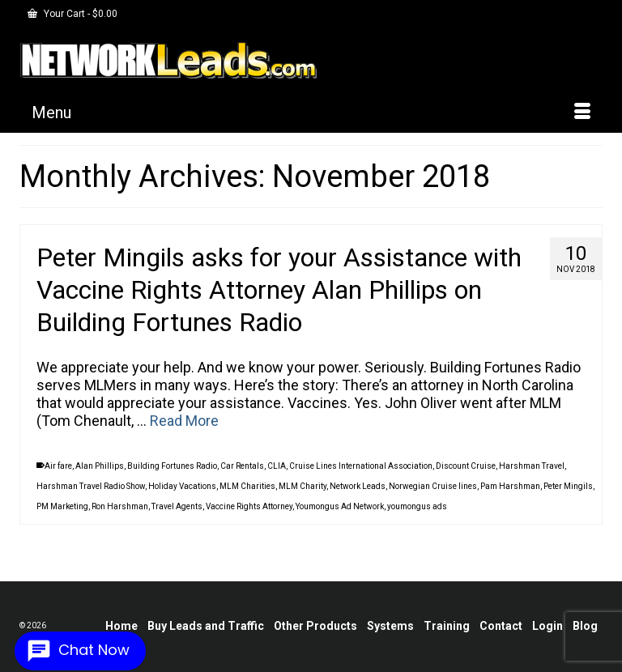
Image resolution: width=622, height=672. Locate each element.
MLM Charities (247, 486)
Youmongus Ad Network (340, 506)
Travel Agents (177, 506)
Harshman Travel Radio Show (91, 486)
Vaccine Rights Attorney (249, 506)
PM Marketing (62, 506)
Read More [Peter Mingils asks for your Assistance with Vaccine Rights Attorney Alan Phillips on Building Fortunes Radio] (184, 421)
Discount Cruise (466, 466)
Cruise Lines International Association (361, 466)
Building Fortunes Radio (172, 466)
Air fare (58, 466)
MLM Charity (302, 486)
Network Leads (358, 486)
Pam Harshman (510, 486)
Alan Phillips (100, 466)
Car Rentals (242, 466)
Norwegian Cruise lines (433, 486)
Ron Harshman (120, 506)
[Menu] (311, 113)
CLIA (277, 466)
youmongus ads (417, 506)
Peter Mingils (568, 486)
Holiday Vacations (182, 486)
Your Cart (72, 14)
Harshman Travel (532, 466)
